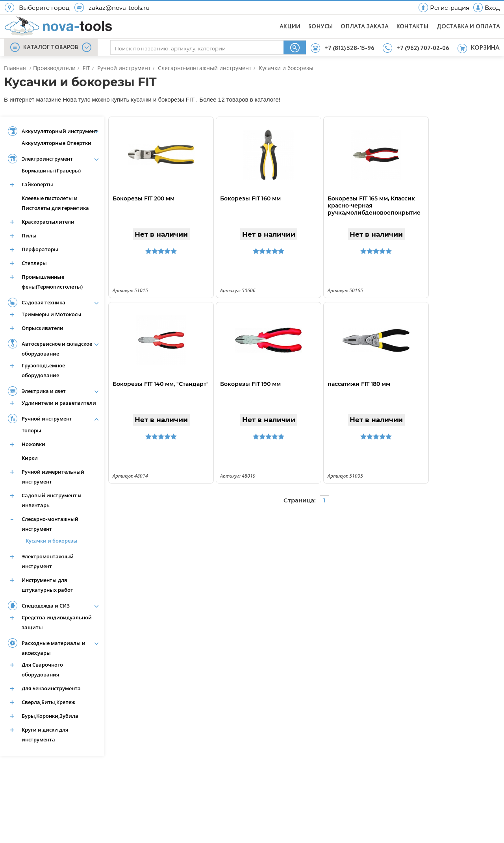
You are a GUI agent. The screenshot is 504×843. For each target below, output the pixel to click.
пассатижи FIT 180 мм (359, 384)
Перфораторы (40, 249)
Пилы (29, 235)
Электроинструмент (47, 159)
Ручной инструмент (47, 419)
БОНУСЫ (321, 27)
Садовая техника (44, 302)
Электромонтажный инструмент (48, 561)
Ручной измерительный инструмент (53, 477)
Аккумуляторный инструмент (60, 131)
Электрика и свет (44, 391)
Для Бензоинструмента (51, 688)
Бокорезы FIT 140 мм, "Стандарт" (161, 384)
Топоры (31, 430)
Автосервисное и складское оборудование (57, 349)
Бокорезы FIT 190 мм (250, 384)
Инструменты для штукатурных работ (47, 585)
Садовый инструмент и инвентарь (52, 500)
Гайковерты (37, 184)
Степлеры (34, 263)
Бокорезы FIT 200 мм (144, 198)
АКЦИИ (290, 27)
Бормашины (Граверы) (51, 170)
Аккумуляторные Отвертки (57, 143)
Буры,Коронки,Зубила (50, 716)
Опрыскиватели (43, 328)
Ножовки (33, 444)
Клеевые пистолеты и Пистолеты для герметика (55, 203)
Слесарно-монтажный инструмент (50, 524)
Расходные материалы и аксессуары (54, 648)
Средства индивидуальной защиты (57, 622)
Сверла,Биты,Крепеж (48, 702)
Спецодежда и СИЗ (46, 606)
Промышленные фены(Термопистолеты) (52, 282)
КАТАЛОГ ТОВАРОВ (51, 48)
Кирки (30, 458)
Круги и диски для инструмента (45, 735)
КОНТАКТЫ (413, 27)
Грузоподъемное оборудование (43, 370)
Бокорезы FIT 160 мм (250, 198)
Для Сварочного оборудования (42, 670)
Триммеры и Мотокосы (52, 314)
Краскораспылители (48, 222)
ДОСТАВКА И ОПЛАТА (468, 27)
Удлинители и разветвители (59, 403)
